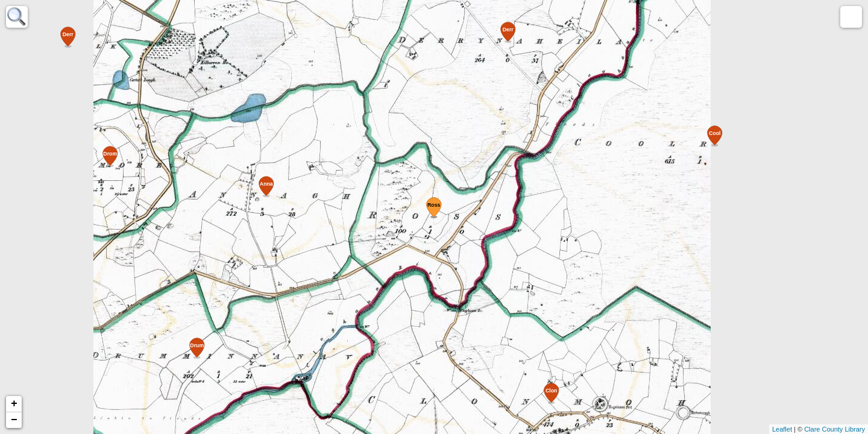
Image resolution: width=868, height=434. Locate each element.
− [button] (14, 420)
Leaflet (782, 429)
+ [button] (14, 404)
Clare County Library (835, 429)
